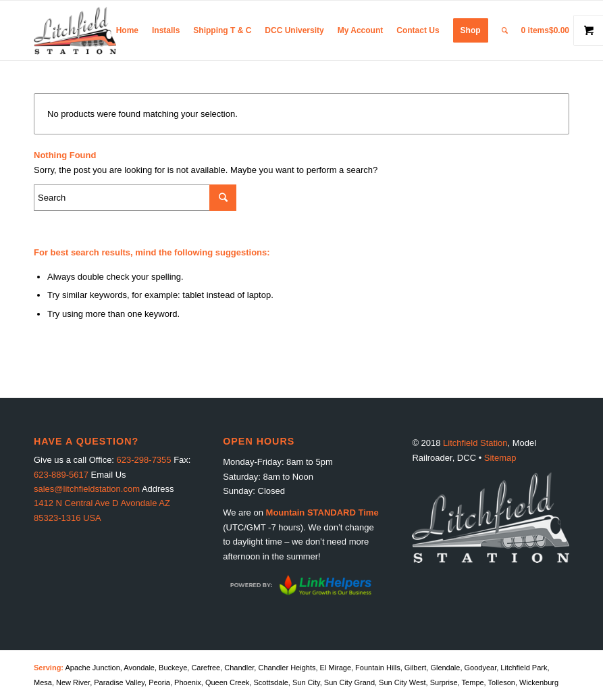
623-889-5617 (61, 475)
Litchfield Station (475, 443)
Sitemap (500, 458)
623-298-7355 (144, 460)
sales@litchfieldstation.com (87, 489)
